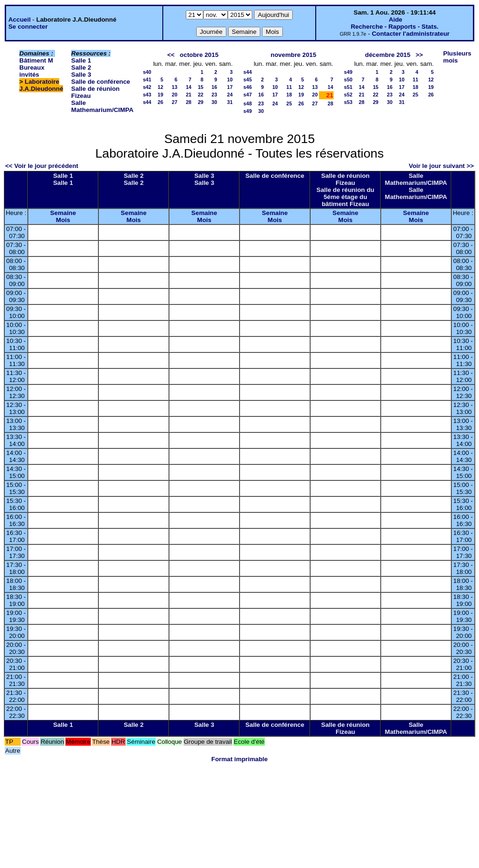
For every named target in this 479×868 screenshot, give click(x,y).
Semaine (63, 213)
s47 (247, 95)
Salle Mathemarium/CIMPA (102, 106)
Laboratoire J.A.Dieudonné (41, 85)
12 (160, 87)
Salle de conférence (100, 82)
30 (215, 102)
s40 (147, 72)
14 (189, 87)
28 (189, 102)
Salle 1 (81, 60)
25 (289, 104)
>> (419, 55)
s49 (247, 111)
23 (215, 95)
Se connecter (28, 27)
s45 (247, 80)
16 (215, 87)
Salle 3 (81, 75)
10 (230, 80)
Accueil (20, 20)
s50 (348, 80)
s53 (348, 102)
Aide (395, 20)
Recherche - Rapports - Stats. (395, 27)
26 (160, 102)
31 (230, 102)
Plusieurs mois (457, 57)
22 (200, 95)
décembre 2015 (388, 55)
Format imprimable (239, 759)
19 (160, 95)
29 (200, 102)
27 (175, 102)
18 (289, 95)
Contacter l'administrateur (411, 34)
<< (171, 55)
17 (230, 87)
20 (175, 95)
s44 (147, 102)
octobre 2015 (199, 55)
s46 (247, 87)
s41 (147, 80)
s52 (348, 95)
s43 (147, 95)
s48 (247, 104)
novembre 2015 (293, 55)
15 (200, 87)
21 (189, 95)
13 (175, 87)
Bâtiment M (36, 60)
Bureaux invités (32, 71)
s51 (348, 87)
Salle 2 (81, 68)
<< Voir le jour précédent (42, 166)
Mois (63, 220)
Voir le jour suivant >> (441, 166)
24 (230, 95)
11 (289, 87)
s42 (147, 87)
